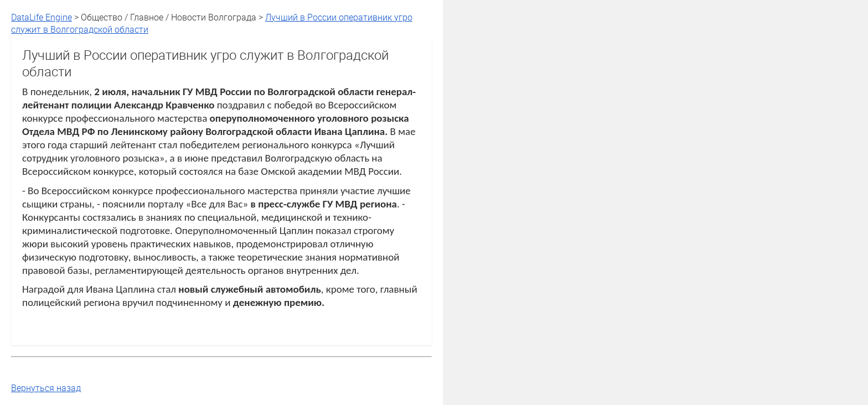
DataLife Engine (42, 17)
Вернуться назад (46, 388)
